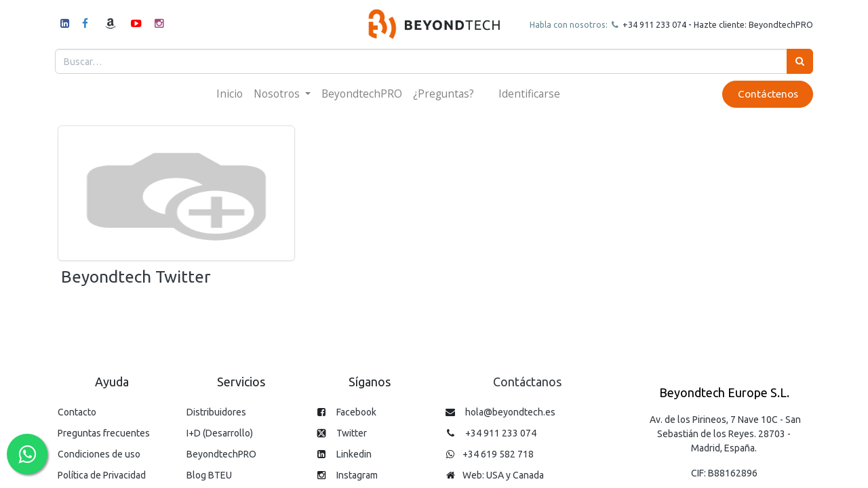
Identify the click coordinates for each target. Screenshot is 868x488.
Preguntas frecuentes (104, 433)
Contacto (77, 412)
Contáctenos (765, 94)
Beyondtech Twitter (136, 277)
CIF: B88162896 (724, 473)
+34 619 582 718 (498, 454)
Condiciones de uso (99, 454)
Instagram (357, 475)
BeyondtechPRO (221, 454)
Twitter (352, 433)
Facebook (356, 412)
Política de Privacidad (102, 475)
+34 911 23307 (648, 24)
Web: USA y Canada (503, 475)
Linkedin (354, 454)
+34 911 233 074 (501, 433)
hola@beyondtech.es (510, 412)
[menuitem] (230, 94)
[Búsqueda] (797, 61)
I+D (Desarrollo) (220, 433)
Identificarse (529, 94)
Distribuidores (216, 412)
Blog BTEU (209, 475)
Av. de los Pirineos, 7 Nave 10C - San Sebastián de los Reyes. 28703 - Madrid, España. (725, 434)
